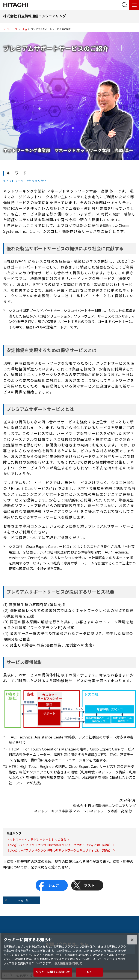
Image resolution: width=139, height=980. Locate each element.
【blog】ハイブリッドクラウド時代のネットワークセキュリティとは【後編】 (59, 850)
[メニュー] (134, 5)
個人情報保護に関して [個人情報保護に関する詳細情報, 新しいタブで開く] (68, 966)
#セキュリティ (37, 181)
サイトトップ (10, 29)
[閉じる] (132, 943)
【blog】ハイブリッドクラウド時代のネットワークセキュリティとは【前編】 (59, 845)
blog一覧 (23, 900)
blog (24, 29)
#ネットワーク (13, 181)
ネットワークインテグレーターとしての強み (36, 840)
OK (89, 975)
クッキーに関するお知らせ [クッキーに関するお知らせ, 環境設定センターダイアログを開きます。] (53, 975)
